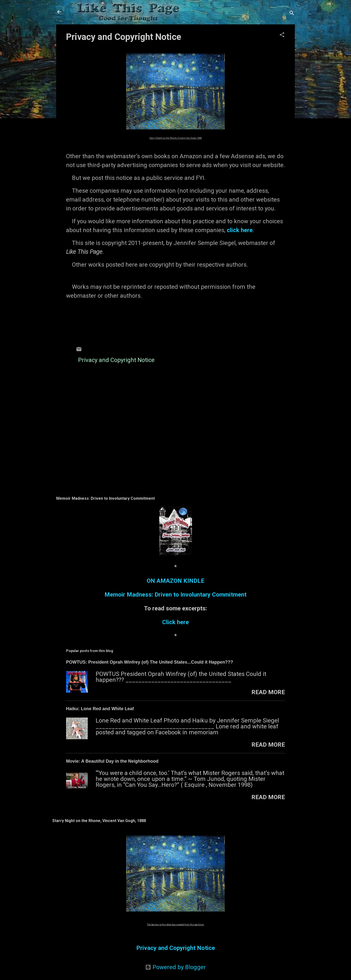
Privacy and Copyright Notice (116, 360)
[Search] (292, 13)
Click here (175, 622)
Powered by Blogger (175, 967)
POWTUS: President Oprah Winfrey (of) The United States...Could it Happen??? (150, 662)
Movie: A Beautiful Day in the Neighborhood (112, 761)
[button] (282, 35)
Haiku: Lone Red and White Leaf (100, 709)
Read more (268, 692)
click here (240, 230)
